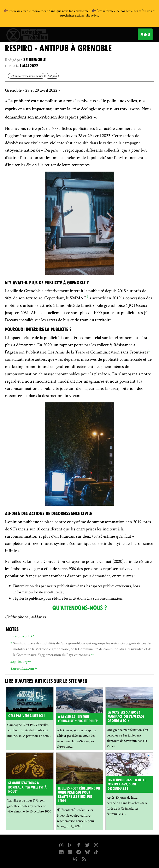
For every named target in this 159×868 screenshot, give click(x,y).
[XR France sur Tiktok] (96, 852)
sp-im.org (20, 661)
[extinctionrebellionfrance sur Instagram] (96, 845)
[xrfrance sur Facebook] (79, 845)
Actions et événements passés (26, 76)
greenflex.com (24, 668)
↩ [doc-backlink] (32, 636)
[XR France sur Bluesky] (87, 852)
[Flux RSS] (84, 859)
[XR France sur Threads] (75, 859)
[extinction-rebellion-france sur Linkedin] (70, 852)
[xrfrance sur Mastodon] (61, 845)
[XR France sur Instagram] (79, 852)
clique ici (92, 16)
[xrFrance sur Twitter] (87, 845)
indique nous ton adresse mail (71, 11)
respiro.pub (22, 636)
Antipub (52, 76)
